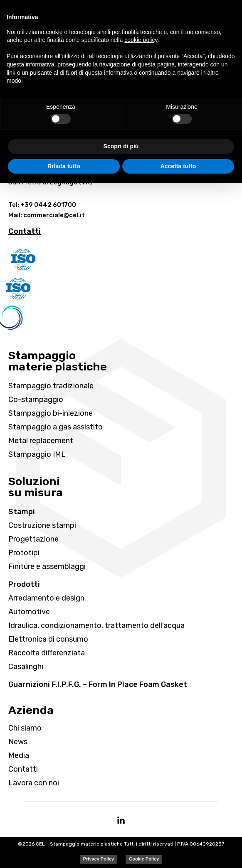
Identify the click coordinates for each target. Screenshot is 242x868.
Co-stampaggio (36, 400)
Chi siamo (25, 728)
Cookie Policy (144, 859)
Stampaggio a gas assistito (56, 427)
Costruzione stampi (42, 525)
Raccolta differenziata (47, 653)
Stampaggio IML (37, 454)
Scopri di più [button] (121, 146)
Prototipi (24, 553)
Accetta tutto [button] (178, 166)
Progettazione (33, 539)
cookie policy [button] (141, 40)
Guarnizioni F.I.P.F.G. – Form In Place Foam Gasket (98, 684)
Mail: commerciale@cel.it (47, 215)
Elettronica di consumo (48, 639)
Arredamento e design (46, 598)
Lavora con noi (34, 783)
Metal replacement (41, 441)
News (18, 742)
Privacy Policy (99, 859)
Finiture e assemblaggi (47, 566)
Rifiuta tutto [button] (64, 166)
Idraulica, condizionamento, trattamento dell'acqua (96, 625)
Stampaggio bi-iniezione (51, 413)
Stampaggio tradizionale (51, 386)
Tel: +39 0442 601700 (42, 205)
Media (19, 755)
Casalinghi (26, 667)
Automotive (29, 612)
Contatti (23, 769)
